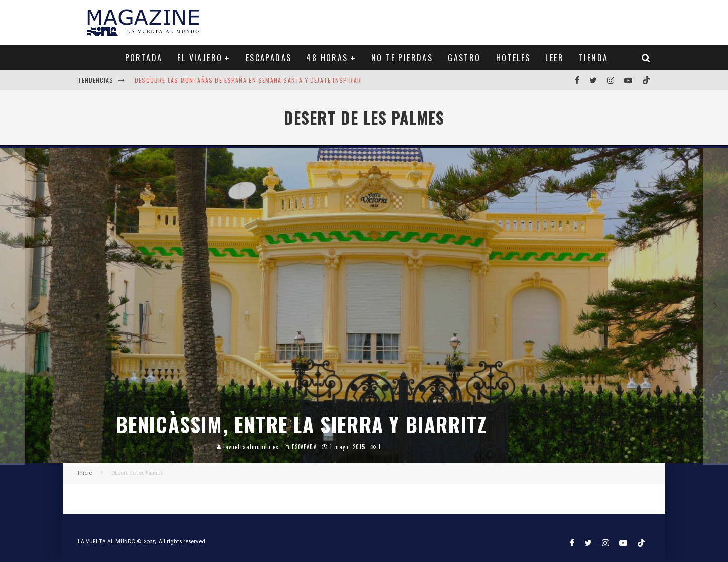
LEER (555, 58)
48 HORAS (327, 58)
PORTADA (144, 58)
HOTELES (513, 58)
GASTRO (464, 58)
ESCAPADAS (269, 58)
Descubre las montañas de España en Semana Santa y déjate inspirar (248, 80)
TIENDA (593, 58)
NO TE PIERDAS (402, 58)
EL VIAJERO (200, 58)
